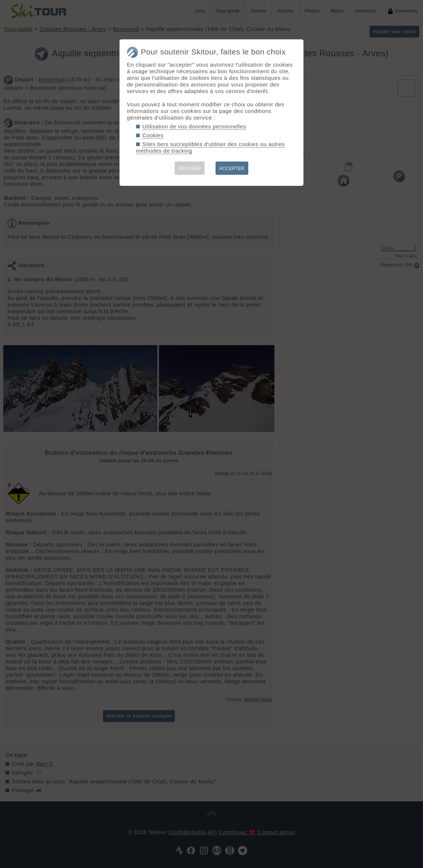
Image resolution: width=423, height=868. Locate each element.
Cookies (153, 135)
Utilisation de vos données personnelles (194, 126)
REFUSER (190, 169)
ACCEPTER (232, 169)
